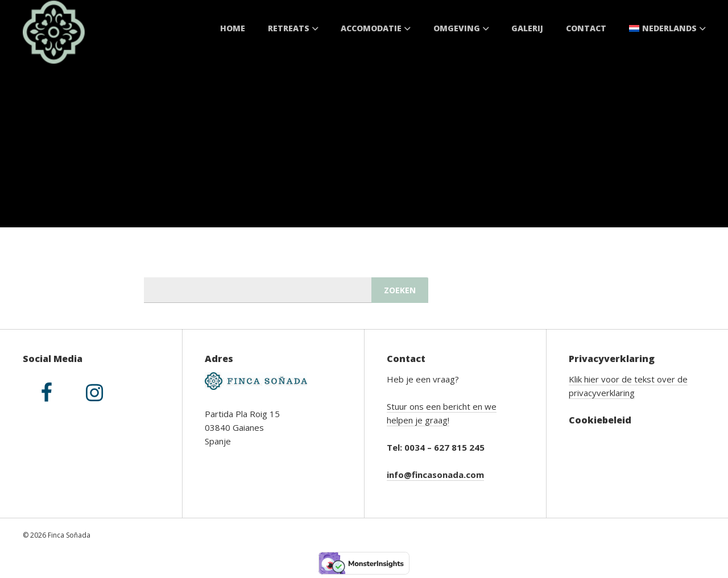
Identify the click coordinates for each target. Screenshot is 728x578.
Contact (586, 28)
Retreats (293, 28)
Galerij (527, 28)
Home (233, 28)
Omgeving (461, 28)
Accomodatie (376, 28)
